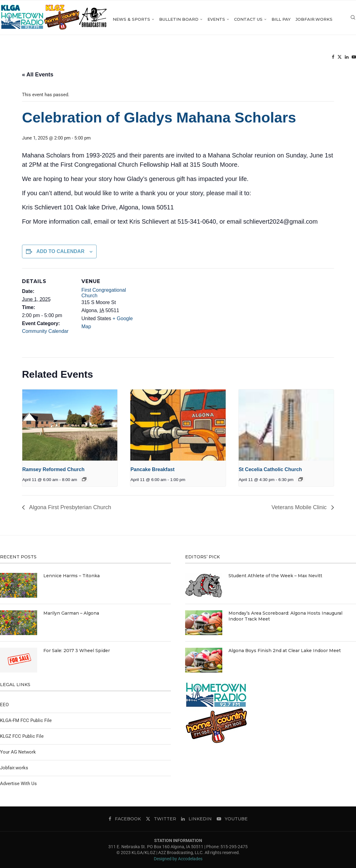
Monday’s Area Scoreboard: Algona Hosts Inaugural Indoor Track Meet (285, 616)
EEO (4, 705)
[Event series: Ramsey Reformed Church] (84, 479)
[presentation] (70, 425)
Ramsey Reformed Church (53, 469)
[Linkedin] (332, 59)
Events (230, 19)
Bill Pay (295, 19)
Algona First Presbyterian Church (69, 507)
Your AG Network (18, 752)
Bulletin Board (193, 19)
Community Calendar (45, 331)
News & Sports (146, 19)
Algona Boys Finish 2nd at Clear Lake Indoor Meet (285, 651)
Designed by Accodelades (178, 859)
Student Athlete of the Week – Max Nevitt (275, 576)
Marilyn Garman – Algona (71, 613)
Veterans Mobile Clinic (300, 507)
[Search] (353, 59)
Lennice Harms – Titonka (72, 576)
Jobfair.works (328, 19)
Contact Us (263, 19)
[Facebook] (319, 59)
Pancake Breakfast (152, 469)
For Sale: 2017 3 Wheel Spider (77, 651)
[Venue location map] (174, 311)
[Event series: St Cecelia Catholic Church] (301, 479)
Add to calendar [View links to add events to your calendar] (60, 251)
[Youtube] (340, 59)
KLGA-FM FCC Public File (26, 720)
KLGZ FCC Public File (22, 736)
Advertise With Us (18, 784)
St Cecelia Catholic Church (270, 469)
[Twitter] (325, 59)
